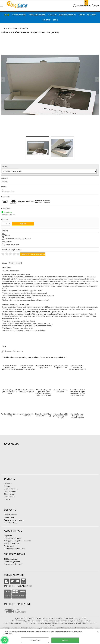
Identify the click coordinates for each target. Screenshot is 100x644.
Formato (5, 167)
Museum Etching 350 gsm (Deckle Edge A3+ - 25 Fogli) (61, 416)
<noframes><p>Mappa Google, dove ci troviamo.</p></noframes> (24, 461)
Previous (3, 79)
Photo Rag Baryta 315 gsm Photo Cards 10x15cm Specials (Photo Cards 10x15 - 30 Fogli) (44, 393)
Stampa (8, 235)
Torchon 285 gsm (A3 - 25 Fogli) (10, 415)
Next (97, 79)
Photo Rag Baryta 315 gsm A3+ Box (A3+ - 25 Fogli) (10, 392)
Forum (82, 15)
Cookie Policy (8, 633)
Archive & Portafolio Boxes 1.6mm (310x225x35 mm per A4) (27, 368)
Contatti (46, 20)
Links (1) (11, 263)
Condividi (8, 241)
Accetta (65, 640)
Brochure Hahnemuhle (14, 351)
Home (6, 15)
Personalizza (35, 640)
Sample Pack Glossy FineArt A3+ (61, 391)
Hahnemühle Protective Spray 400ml (44, 367)
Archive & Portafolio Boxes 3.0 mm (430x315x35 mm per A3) (10, 368)
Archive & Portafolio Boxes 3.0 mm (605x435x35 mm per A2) (77, 368)
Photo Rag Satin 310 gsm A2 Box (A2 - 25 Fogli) (44, 415)
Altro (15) (19, 263)
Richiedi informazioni (12, 245)
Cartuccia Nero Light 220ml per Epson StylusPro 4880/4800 (77, 416)
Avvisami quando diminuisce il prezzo (18, 238)
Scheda (4, 263)
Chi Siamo (52, 15)
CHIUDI (98, 631)
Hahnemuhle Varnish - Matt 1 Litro (27, 415)
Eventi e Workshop (68, 15)
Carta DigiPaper (19, 15)
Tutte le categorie (37, 15)
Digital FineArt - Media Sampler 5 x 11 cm (61, 367)
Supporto (92, 15)
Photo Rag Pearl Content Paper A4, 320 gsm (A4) (27, 391)
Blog (55, 20)
